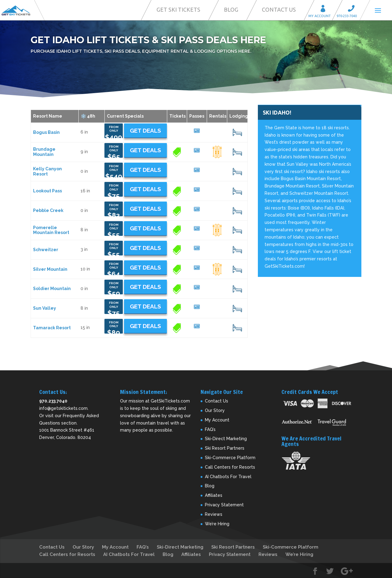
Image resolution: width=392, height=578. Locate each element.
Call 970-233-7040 (353, 9)
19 (237, 250)
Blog (231, 9)
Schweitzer (46, 250)
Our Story (215, 410)
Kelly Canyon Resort (47, 171)
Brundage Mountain (44, 152)
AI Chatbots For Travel (228, 477)
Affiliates (214, 495)
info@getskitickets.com (63, 408)
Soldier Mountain (52, 289)
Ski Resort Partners (225, 448)
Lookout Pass (47, 191)
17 (237, 152)
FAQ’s (210, 429)
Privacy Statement (224, 505)
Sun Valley (45, 308)
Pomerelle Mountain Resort (51, 230)
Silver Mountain (50, 269)
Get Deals (145, 130)
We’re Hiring (217, 524)
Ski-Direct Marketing (226, 439)
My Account (325, 9)
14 (237, 269)
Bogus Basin (46, 132)
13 (237, 132)
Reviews (214, 514)
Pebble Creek (48, 210)
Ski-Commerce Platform (230, 458)
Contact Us (279, 9)
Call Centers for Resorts (230, 467)
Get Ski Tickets (178, 9)
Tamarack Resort (52, 328)
